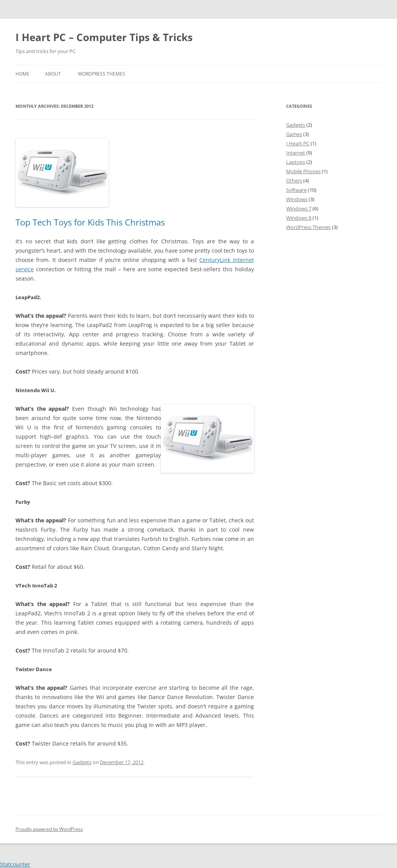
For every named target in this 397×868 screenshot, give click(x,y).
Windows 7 (299, 208)
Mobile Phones (303, 171)
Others (294, 181)
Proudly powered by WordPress (49, 829)
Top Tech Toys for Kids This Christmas (90, 222)
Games (294, 134)
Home (22, 74)
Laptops (296, 162)
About (53, 74)
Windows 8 (299, 218)
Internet (296, 153)
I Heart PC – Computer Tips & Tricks (104, 37)
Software (296, 190)
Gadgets (82, 762)
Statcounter (15, 864)
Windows (297, 199)
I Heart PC (298, 143)
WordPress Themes (102, 74)
